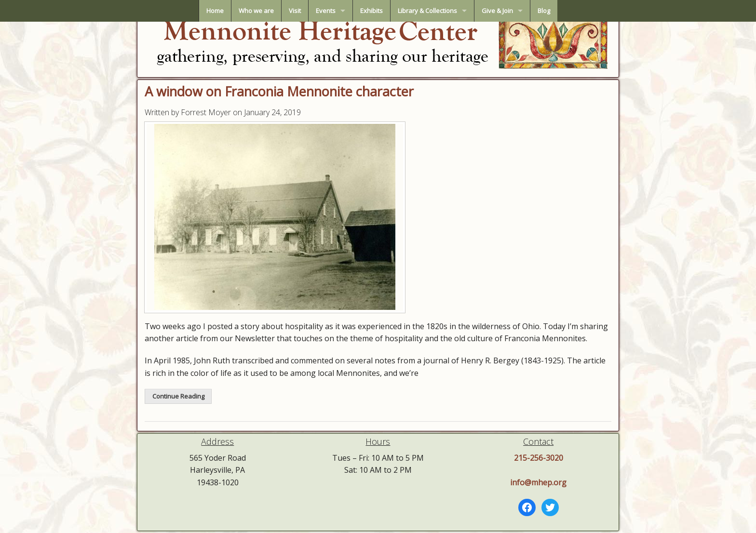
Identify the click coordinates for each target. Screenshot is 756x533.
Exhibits (371, 11)
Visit (295, 11)
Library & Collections (427, 11)
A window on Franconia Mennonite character (279, 91)
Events (326, 11)
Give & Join (497, 11)
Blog (544, 11)
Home (215, 11)
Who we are (256, 11)
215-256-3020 (539, 458)
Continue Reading (178, 396)
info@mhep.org (538, 482)
